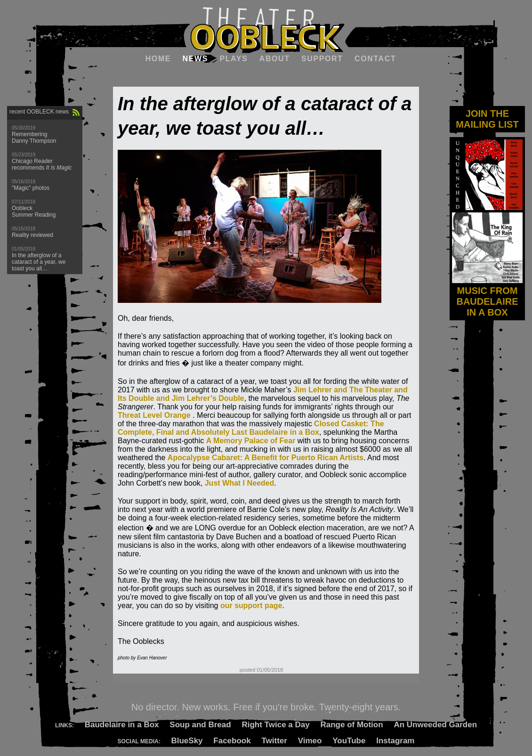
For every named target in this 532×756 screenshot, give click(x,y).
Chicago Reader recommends (42, 164)
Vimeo (310, 741)
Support (322, 59)
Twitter (274, 741)
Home (158, 59)
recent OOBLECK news (39, 112)
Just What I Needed (240, 483)
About (275, 59)
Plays (234, 59)
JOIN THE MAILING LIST (487, 119)
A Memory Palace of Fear (251, 441)
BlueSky (187, 741)
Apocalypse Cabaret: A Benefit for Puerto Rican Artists (266, 458)
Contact (375, 59)
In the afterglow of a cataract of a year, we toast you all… (39, 262)
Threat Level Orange (154, 415)
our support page (251, 606)
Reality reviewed (32, 235)
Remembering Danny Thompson (34, 138)
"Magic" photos (31, 188)
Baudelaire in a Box (122, 725)
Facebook (232, 741)
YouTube (349, 741)
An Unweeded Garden (435, 725)
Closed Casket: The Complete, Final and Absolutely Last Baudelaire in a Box (251, 428)
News (195, 59)
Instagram (395, 741)
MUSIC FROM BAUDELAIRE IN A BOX (487, 296)
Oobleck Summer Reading (34, 211)
